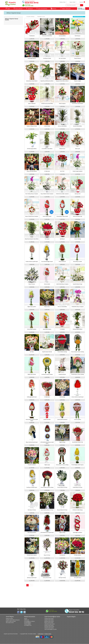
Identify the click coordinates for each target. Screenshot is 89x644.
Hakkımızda (27, 620)
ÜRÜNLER (29, 9)
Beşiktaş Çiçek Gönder (49, 621)
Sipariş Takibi (72, 2)
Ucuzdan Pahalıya (30, 17)
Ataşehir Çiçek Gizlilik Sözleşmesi (13, 620)
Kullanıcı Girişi (62, 2)
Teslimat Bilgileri (28, 624)
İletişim (26, 619)
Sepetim (81, 2)
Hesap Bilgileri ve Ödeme (29, 621)
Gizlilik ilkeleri (41, 634)
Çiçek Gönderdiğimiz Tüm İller (51, 629)
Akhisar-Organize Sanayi (14, 13)
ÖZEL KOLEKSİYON (42, 9)
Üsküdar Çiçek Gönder (49, 628)
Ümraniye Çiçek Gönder (49, 627)
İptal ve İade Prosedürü (11, 621)
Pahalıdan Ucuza (40, 17)
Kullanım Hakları (48, 634)
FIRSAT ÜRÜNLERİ (65, 9)
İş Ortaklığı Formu (28, 625)
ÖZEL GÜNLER (18, 9)
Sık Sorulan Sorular (10, 623)
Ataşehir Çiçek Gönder (49, 620)
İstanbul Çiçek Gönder (49, 619)
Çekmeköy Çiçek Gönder (50, 624)
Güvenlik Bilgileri (28, 623)
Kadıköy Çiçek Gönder (49, 625)
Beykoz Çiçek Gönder (49, 623)
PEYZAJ (54, 9)
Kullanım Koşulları (9, 619)
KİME (8, 9)
